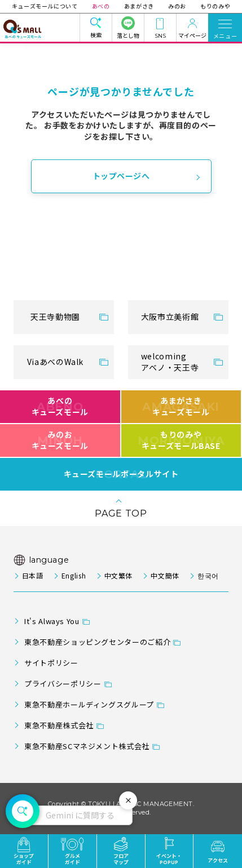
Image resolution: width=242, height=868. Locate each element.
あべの (102, 6)
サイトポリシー (51, 663)
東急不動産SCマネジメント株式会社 (87, 746)
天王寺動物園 (55, 317)
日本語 (33, 575)
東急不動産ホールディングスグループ (89, 704)
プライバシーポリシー (63, 684)
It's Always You (52, 621)
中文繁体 (119, 575)
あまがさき (139, 6)
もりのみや (214, 6)
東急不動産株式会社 (59, 725)
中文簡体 (165, 575)
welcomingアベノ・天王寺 (170, 362)
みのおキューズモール (60, 440)
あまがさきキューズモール (181, 406)
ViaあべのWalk (55, 362)
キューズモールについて (47, 6)
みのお (177, 6)
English (74, 575)
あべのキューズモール (60, 406)
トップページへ (121, 176)
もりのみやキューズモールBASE (181, 440)
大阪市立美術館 (170, 317)
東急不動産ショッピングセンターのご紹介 (97, 642)
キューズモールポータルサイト (121, 474)
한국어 (208, 575)
